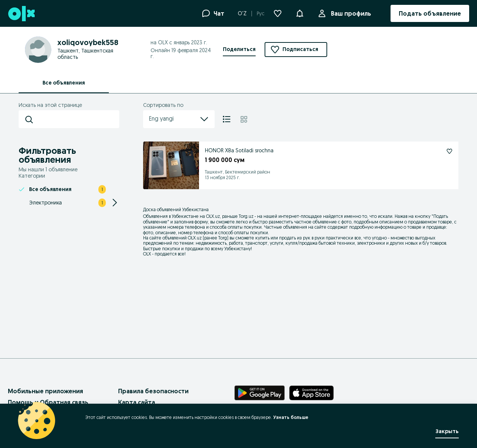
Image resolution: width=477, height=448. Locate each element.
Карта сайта (137, 402)
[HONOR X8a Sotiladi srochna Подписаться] (449, 151)
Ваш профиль (350, 13)
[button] (300, 13)
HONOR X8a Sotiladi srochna (239, 150)
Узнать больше (291, 417)
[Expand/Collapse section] (115, 203)
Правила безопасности (153, 391)
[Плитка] (244, 119)
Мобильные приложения (45, 391)
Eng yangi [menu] (179, 119)
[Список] (227, 119)
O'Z (242, 13)
